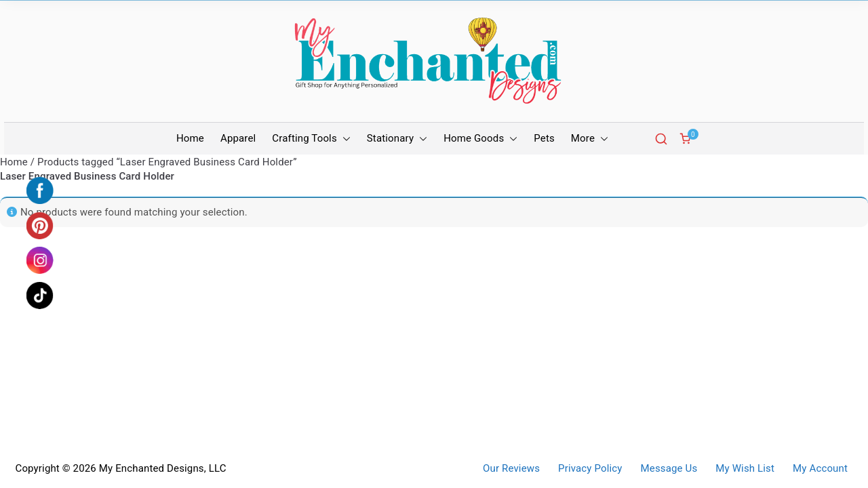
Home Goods (480, 139)
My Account (820, 469)
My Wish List (745, 469)
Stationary (397, 139)
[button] (344, 139)
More (590, 139)
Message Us (669, 469)
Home (190, 138)
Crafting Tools (311, 139)
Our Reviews (511, 469)
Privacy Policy (590, 469)
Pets (544, 138)
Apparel (238, 138)
